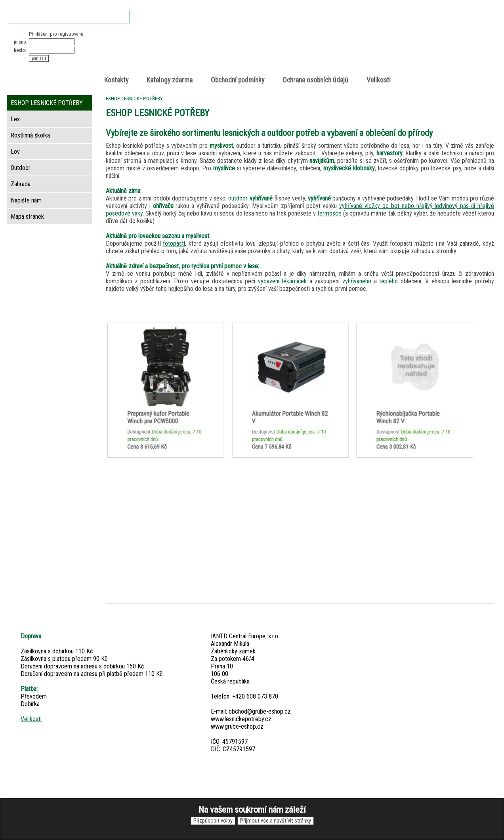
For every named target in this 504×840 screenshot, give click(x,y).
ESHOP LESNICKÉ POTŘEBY (134, 98)
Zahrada (21, 184)
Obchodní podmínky (238, 80)
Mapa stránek (27, 217)
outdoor (238, 198)
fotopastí (174, 243)
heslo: (20, 50)
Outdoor (21, 168)
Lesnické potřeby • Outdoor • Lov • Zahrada (254, 52)
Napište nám (26, 200)
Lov (15, 152)
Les (15, 119)
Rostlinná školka (30, 135)
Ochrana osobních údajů (315, 80)
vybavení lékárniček (282, 281)
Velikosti (379, 80)
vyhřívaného (357, 281)
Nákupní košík (402, 37)
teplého (388, 281)
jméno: (21, 42)
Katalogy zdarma (170, 80)
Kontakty (116, 80)
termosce (329, 213)
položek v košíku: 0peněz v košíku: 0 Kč (410, 45)
